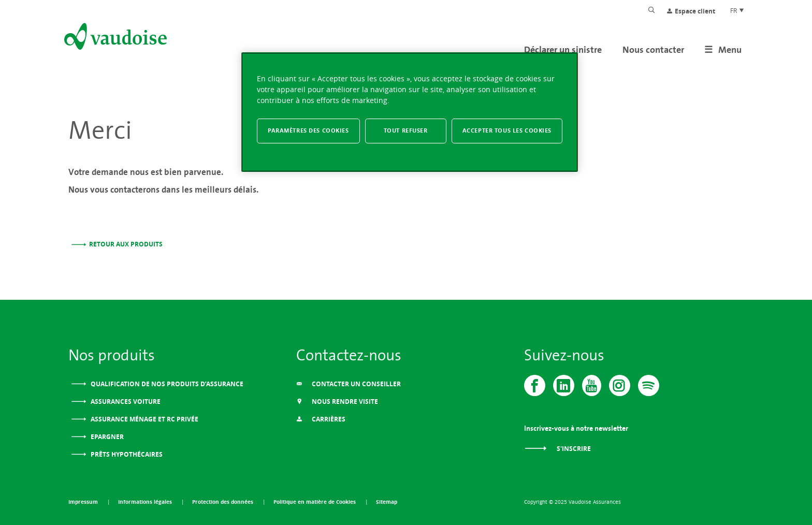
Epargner (106, 437)
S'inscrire (557, 449)
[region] (410, 112)
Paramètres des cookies (308, 130)
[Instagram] (620, 385)
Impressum (84, 502)
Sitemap (387, 502)
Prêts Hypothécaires (126, 454)
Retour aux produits (126, 244)
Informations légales (146, 502)
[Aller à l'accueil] (114, 38)
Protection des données (223, 502)
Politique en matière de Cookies (315, 502)
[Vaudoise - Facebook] (535, 385)
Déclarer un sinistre (563, 49)
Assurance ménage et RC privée (144, 419)
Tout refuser (406, 130)
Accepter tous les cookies (507, 130)
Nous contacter (653, 49)
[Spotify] (649, 385)
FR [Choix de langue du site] (737, 10)
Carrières (321, 419)
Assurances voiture (125, 402)
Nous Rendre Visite (337, 402)
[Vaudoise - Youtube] (592, 385)
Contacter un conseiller (349, 384)
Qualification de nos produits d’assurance (166, 384)
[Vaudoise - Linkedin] (564, 385)
